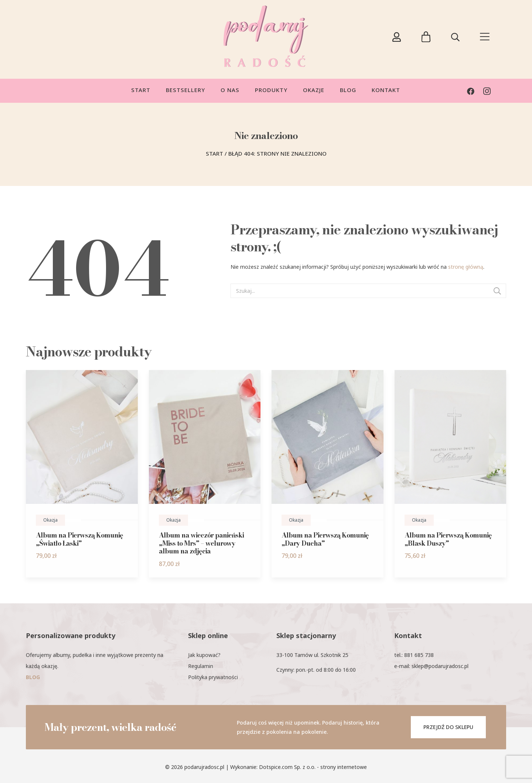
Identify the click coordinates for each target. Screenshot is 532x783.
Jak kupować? (204, 655)
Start (214, 153)
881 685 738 (419, 655)
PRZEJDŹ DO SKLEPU (448, 727)
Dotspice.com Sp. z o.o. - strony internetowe (313, 767)
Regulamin (201, 666)
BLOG (33, 677)
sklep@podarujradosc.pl (440, 666)
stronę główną (466, 267)
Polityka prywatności (213, 677)
